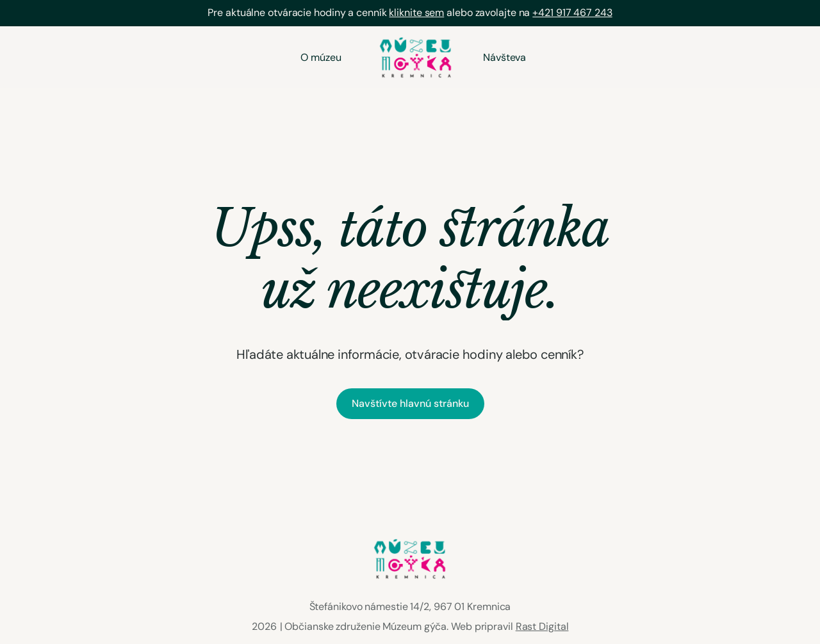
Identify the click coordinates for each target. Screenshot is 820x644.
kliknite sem (416, 12)
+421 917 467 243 (572, 12)
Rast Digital (542, 626)
